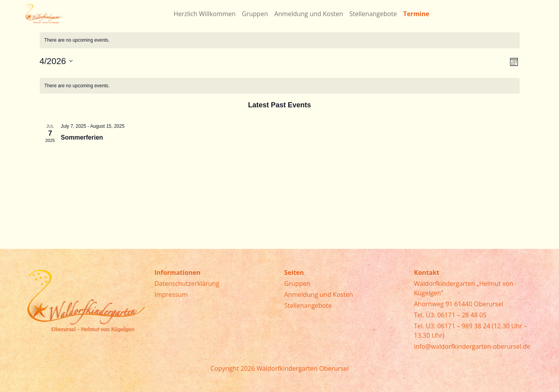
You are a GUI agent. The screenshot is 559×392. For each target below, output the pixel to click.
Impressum (171, 294)
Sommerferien (82, 137)
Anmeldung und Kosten (319, 294)
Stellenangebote (308, 306)
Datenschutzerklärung (187, 283)
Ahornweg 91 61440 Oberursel (459, 304)
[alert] (280, 40)
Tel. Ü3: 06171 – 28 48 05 (450, 315)
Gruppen (297, 283)
